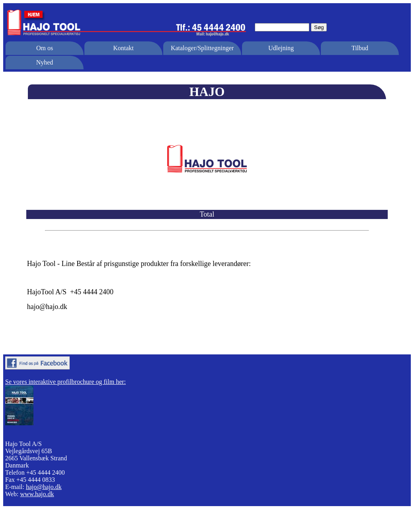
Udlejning (281, 48)
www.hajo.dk (37, 494)
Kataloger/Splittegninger (202, 48)
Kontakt (123, 48)
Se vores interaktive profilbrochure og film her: (65, 382)
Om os (45, 48)
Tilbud (360, 48)
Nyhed (45, 62)
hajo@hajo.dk (44, 487)
